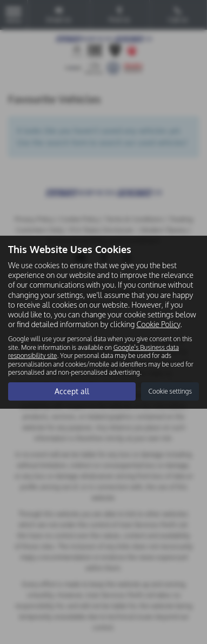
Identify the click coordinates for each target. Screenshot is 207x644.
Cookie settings (170, 391)
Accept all (72, 391)
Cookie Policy (158, 324)
